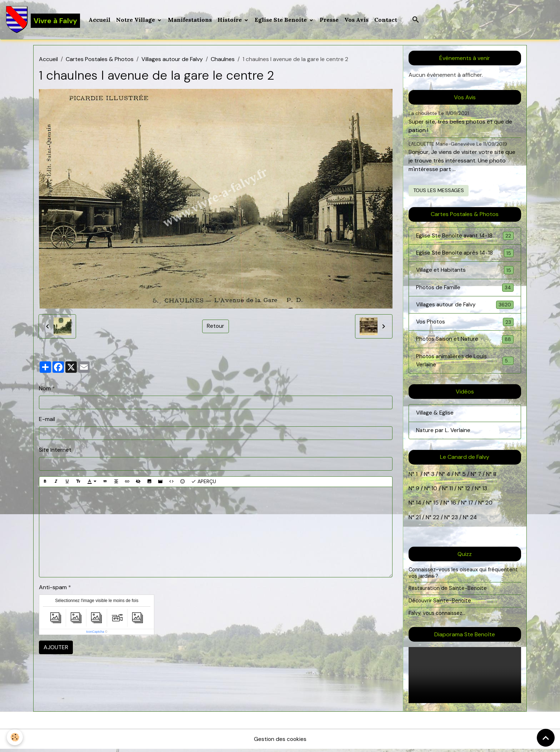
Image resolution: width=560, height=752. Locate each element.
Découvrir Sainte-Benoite (440, 603)
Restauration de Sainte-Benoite (448, 591)
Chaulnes (223, 60)
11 (450, 492)
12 (468, 492)
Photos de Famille (465, 289)
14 (419, 506)
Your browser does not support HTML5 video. (465, 678)
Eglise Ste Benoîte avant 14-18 (465, 237)
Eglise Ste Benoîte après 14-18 (465, 254)
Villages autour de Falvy (172, 60)
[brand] (43, 20)
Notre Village (137, 20)
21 (419, 520)
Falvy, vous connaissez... (437, 616)
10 (434, 492)
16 (454, 506)
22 (435, 520)
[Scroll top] (546, 738)
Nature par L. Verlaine (444, 433)
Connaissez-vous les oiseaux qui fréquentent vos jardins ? (464, 576)
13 (485, 492)
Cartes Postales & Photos (100, 60)
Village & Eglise (435, 416)
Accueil (100, 20)
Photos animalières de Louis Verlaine (465, 363)
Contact (386, 20)
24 (473, 520)
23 (455, 520)
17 (471, 506)
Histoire (231, 20)
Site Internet (55, 450)
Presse (329, 20)
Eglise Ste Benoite (282, 20)
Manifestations (190, 20)
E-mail (47, 420)
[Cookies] (15, 737)
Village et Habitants (465, 272)
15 (436, 506)
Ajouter (56, 648)
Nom (45, 389)
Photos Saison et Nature (465, 342)
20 (489, 506)
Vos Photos (465, 324)
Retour (216, 327)
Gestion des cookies (280, 742)
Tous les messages (439, 191)
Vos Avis (357, 20)
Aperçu (204, 482)
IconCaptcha (95, 632)
